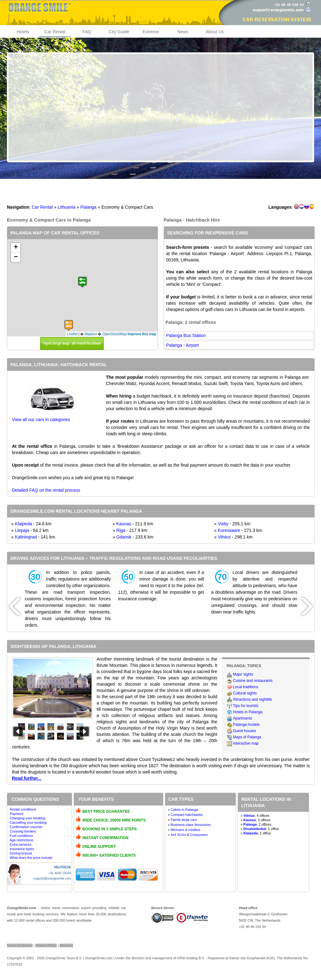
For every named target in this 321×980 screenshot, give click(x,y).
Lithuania (67, 207)
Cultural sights (245, 693)
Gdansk (124, 537)
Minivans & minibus (185, 830)
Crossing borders (23, 831)
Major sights (243, 674)
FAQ (87, 32)
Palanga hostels (246, 725)
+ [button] (16, 248)
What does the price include (31, 858)
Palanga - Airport (182, 345)
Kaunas (124, 524)
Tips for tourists (246, 706)
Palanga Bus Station (186, 335)
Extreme (151, 32)
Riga (121, 530)
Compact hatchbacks (187, 815)
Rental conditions (23, 809)
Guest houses (245, 731)
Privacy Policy (46, 945)
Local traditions (246, 687)
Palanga (88, 207)
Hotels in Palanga (248, 712)
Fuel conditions (21, 836)
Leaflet (72, 334)
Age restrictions (21, 840)
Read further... (27, 778)
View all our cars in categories (41, 420)
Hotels (23, 32)
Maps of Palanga (247, 737)
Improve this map (142, 334)
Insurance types (22, 849)
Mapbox (91, 334)
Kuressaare (229, 530)
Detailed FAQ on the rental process (46, 490)
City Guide (119, 32)
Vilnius (224, 537)
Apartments (242, 718)
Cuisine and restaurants (253, 681)
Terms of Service (20, 945)
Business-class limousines (191, 825)
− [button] (16, 257)
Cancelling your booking (28, 822)
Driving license (21, 853)
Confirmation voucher (26, 827)
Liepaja (22, 530)
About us (66, 945)
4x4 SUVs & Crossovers (189, 835)
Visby (223, 524)
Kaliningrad (26, 537)
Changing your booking (27, 818)
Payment (16, 814)
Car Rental (55, 32)
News (183, 32)
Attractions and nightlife (253, 699)
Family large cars (184, 820)
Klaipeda (23, 524)
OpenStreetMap (114, 334)
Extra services (21, 844)
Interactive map (246, 743)
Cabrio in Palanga (184, 810)
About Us (215, 32)
